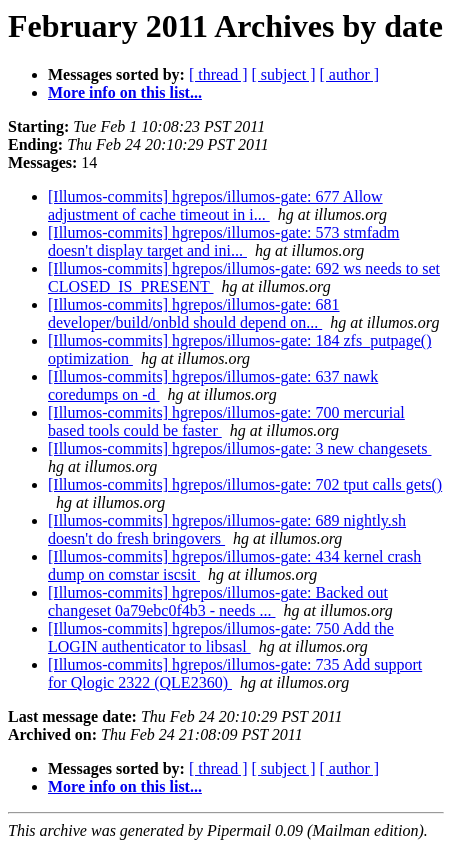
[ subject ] (284, 74)
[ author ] (350, 74)
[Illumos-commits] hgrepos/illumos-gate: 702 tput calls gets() (245, 484)
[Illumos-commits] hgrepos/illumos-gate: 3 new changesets (239, 448)
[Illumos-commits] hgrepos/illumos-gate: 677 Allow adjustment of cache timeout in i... (215, 205)
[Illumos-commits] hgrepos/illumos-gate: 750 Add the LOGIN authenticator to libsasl (221, 637)
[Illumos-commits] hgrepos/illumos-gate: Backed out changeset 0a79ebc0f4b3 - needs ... (218, 601)
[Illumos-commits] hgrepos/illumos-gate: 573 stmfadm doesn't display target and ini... (224, 241)
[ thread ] (218, 74)
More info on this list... (125, 92)
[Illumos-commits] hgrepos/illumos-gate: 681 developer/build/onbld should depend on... (194, 313)
